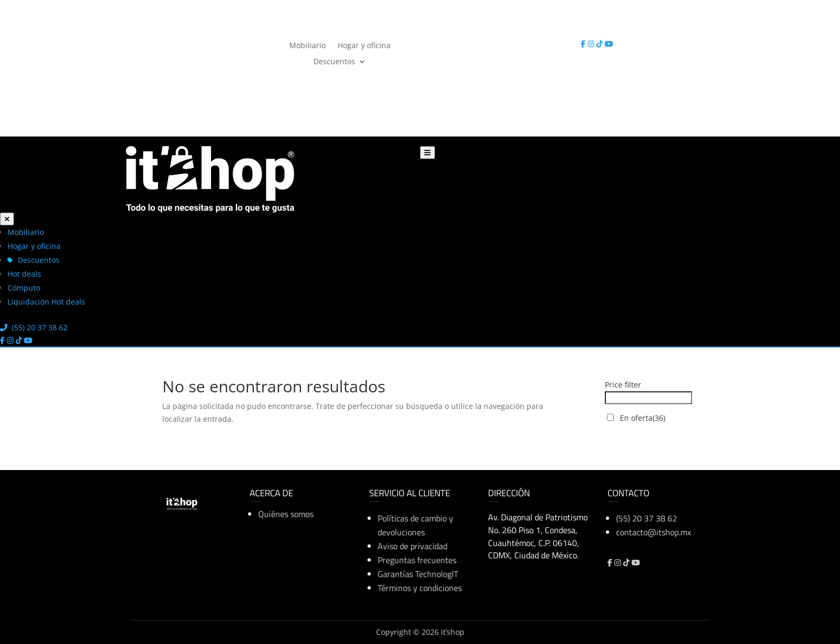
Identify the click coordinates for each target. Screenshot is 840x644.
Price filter (623, 385)
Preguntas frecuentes (417, 560)
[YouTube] (609, 44)
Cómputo (24, 288)
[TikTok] (601, 44)
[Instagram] (592, 44)
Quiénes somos (286, 514)
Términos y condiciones (420, 588)
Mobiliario (307, 45)
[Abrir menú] (427, 153)
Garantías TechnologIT (418, 574)
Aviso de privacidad (412, 546)
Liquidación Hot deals (46, 302)
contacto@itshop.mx (654, 532)
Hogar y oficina (364, 45)
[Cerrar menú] (7, 219)
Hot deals (24, 274)
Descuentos (334, 61)
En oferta (643, 418)
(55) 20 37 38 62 (472, 44)
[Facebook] (584, 44)
